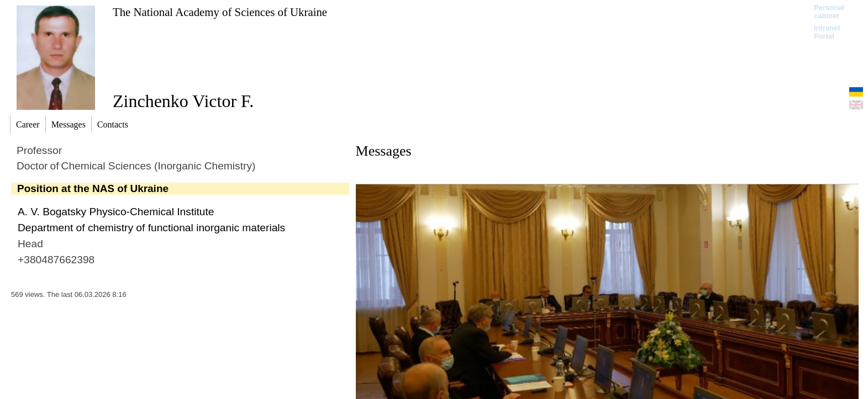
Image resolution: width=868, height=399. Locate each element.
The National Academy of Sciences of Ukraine (220, 12)
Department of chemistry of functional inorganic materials (151, 228)
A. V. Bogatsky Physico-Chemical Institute (116, 212)
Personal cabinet (829, 12)
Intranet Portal (827, 32)
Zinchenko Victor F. (183, 101)
